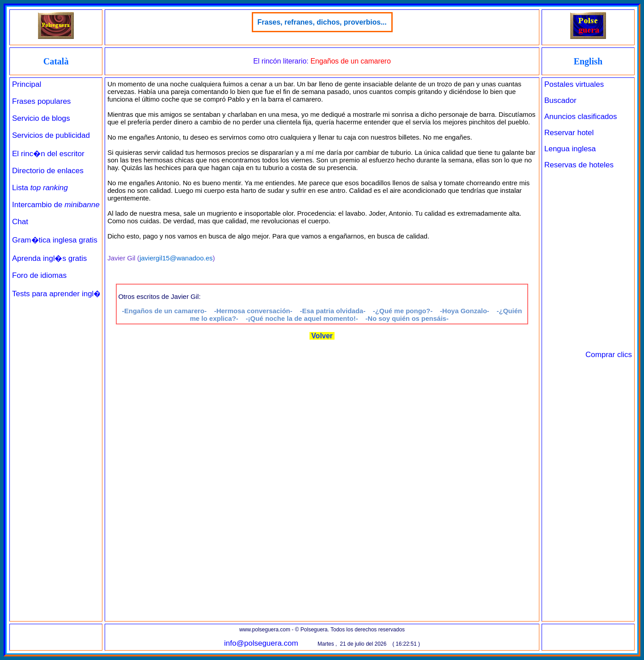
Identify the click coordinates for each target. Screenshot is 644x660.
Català (56, 61)
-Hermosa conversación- (253, 311)
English (588, 61)
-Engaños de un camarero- (164, 311)
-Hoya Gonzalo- (465, 311)
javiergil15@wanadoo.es (176, 258)
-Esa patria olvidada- (333, 311)
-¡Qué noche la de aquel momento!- (302, 318)
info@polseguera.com (261, 643)
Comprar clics (609, 355)
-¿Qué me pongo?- (403, 311)
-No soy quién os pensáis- (407, 318)
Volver (322, 336)
